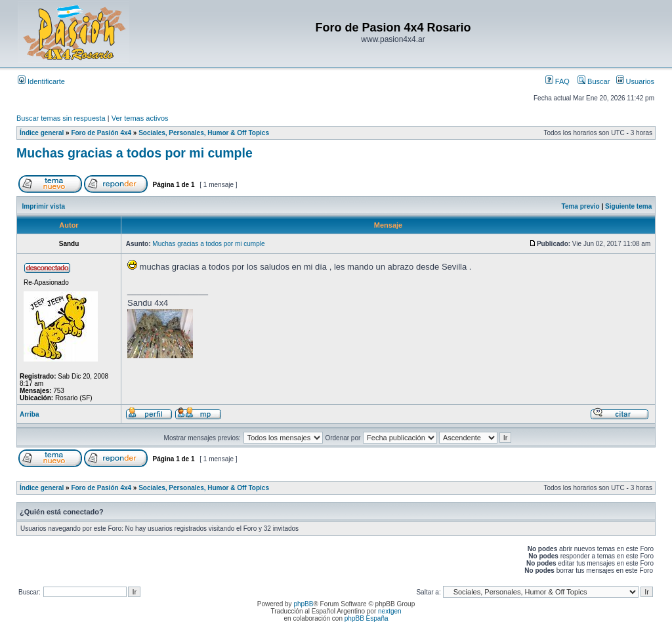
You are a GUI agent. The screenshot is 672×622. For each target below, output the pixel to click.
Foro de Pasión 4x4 (101, 133)
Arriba (29, 414)
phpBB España (367, 618)
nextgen (390, 611)
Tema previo (581, 206)
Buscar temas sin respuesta (61, 118)
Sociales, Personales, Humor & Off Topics (204, 133)
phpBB (303, 604)
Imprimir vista (44, 206)
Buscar (594, 81)
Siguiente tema (628, 206)
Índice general (42, 133)
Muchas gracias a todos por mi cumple (135, 153)
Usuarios (635, 81)
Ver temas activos (140, 118)
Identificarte (41, 81)
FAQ (557, 81)
